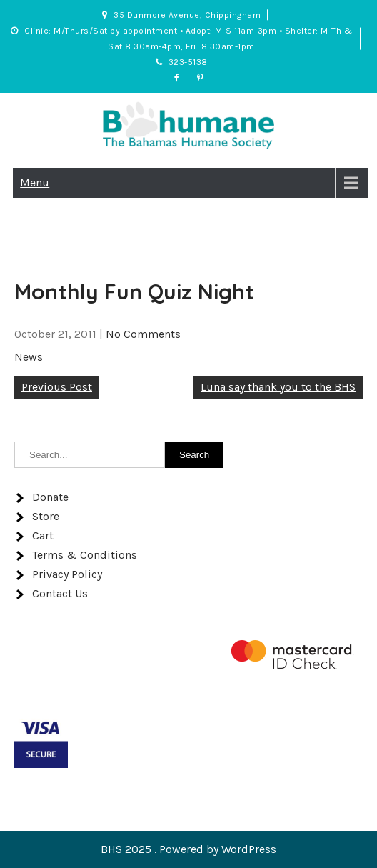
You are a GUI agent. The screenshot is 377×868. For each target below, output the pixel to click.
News (29, 357)
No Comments (143, 334)
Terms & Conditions (85, 555)
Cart (43, 535)
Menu (35, 183)
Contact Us (60, 593)
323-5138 (182, 62)
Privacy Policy (67, 574)
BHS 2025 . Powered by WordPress (188, 849)
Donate (50, 497)
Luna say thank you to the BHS (278, 387)
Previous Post (57, 387)
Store (46, 516)
